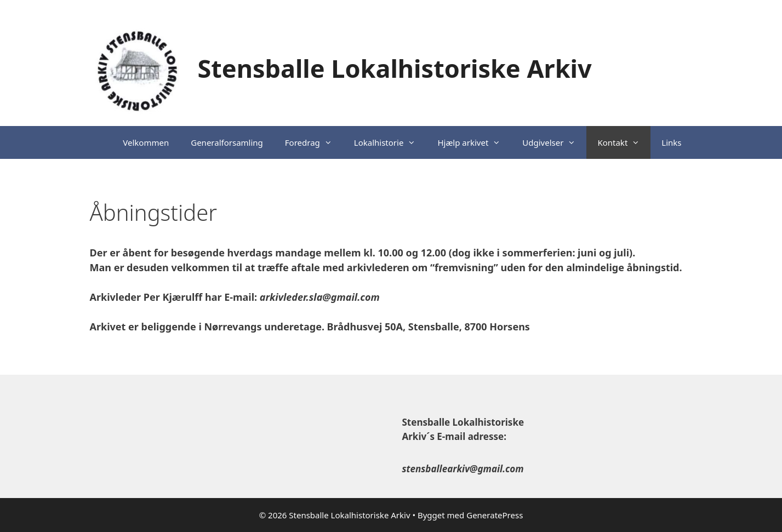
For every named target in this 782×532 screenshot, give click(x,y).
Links (671, 142)
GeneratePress (495, 515)
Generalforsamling (227, 142)
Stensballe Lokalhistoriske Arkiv (395, 68)
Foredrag (314, 142)
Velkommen (146, 142)
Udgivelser (554, 142)
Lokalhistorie (390, 142)
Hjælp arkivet (474, 142)
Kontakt (624, 142)
